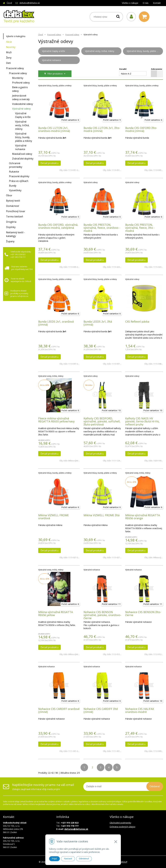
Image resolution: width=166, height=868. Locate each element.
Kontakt (157, 3)
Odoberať (155, 786)
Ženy (9, 58)
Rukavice (14, 172)
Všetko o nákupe (130, 3)
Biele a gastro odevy (20, 89)
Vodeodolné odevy (23, 104)
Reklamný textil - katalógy (15, 234)
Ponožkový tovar (16, 211)
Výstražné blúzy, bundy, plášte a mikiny (24, 137)
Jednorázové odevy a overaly (21, 97)
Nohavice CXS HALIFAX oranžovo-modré (140, 710)
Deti (8, 63)
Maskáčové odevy (22, 154)
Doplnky (11, 227)
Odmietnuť (84, 859)
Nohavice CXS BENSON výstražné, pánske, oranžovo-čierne (102, 615)
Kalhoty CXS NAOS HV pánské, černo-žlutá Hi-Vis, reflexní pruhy (142, 421)
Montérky (18, 78)
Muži (9, 52)
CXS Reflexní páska (137, 322)
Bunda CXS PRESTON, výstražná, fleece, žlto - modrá (140, 228)
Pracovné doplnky (19, 176)
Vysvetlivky (15, 190)
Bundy (13, 186)
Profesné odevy (21, 83)
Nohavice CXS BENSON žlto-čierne (143, 614)
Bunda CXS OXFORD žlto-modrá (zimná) (141, 129)
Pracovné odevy (15, 68)
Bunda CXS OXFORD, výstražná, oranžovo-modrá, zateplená (58, 226)
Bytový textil (13, 201)
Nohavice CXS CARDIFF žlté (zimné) (101, 710)
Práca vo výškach (19, 181)
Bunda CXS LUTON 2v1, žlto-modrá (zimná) (102, 129)
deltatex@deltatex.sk (30, 3)
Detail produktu (49, 163)
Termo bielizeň (15, 217)
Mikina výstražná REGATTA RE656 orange (143, 517)
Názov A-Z (126, 74)
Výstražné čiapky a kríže (23, 115)
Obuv (9, 195)
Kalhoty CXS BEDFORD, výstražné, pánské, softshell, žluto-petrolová (102, 421)
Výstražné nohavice (21, 147)
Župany (10, 241)
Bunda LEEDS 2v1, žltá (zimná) (98, 323)
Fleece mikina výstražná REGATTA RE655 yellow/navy (56, 420)
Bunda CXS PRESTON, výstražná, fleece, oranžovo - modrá (102, 228)
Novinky (11, 47)
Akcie (9, 42)
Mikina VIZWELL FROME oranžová (53, 517)
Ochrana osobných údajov (122, 827)
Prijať (54, 859)
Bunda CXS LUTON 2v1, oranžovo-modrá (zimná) (54, 129)
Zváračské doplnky (23, 159)
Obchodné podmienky (120, 823)
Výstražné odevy (21, 109)
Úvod (9, 3)
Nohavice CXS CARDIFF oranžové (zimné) (59, 710)
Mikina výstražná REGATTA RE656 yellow (56, 614)
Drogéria (11, 222)
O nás (146, 3)
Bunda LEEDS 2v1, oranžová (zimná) (56, 323)
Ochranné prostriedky (16, 165)
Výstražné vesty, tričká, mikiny (22, 125)
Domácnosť (13, 206)
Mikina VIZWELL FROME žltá (102, 515)
